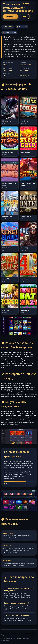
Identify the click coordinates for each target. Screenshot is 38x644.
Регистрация (11, 16)
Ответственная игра (14, 633)
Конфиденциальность (28, 633)
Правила (4, 633)
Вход (25, 16)
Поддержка (5, 635)
